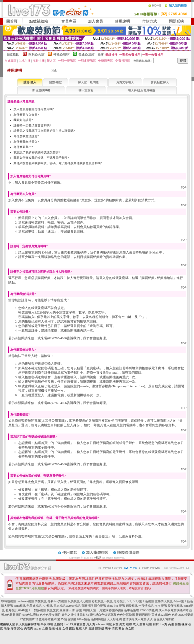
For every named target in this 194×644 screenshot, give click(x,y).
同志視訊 (59, 606)
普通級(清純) (87, 54)
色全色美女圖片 (50, 615)
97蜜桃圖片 (27, 619)
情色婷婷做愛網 (46, 619)
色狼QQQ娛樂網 (182, 615)
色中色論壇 (131, 610)
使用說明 (122, 21)
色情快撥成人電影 (134, 619)
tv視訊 (98, 557)
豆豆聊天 (65, 610)
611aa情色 (83, 619)
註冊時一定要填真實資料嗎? (32, 125)
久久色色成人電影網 (161, 619)
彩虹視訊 (98, 601)
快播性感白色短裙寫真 (101, 615)
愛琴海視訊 (175, 606)
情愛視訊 (41, 601)
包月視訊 (11, 610)
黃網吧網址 (143, 615)
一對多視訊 (38, 610)
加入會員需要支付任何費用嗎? (34, 109)
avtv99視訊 (73, 606)
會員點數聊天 (160, 82)
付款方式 (149, 21)
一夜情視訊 (146, 606)
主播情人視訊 (164, 601)
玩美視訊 (74, 601)
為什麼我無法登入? (26, 142)
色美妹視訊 (34, 606)
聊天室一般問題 (88, 82)
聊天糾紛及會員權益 (142, 90)
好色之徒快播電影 (73, 615)
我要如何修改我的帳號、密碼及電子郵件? (41, 158)
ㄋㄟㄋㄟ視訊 (135, 601)
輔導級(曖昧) (62, 54)
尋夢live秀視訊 (57, 601)
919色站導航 (31, 615)
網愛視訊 (132, 606)
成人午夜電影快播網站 (173, 610)
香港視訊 (87, 606)
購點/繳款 (56, 82)
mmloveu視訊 (25, 601)
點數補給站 (39, 21)
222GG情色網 (149, 610)
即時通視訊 (8, 601)
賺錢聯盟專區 (128, 552)
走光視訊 (119, 601)
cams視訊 (20, 606)
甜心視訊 (100, 606)
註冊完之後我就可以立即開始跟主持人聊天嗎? (44, 131)
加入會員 (95, 21)
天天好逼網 (114, 619)
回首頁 (12, 21)
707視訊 (47, 606)
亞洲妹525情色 (161, 615)
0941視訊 (24, 610)
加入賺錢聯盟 (97, 552)
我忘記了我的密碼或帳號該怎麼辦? (37, 152)
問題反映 (176, 21)
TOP (184, 187)
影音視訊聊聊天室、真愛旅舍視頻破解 (98, 610)
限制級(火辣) (37, 54)
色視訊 (149, 601)
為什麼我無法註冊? (26, 136)
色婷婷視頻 (98, 619)
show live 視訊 (116, 606)
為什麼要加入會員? (26, 115)
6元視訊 (86, 601)
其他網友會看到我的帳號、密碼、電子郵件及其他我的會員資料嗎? (58, 163)
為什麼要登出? (23, 147)
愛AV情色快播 (67, 619)
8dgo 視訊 (180, 601)
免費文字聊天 (125, 82)
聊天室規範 (86, 90)
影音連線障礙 (41, 90)
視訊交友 (53, 610)
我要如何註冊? (23, 120)
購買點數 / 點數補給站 (157, 278)
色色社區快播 (126, 615)
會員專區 (69, 21)
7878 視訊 (161, 606)
